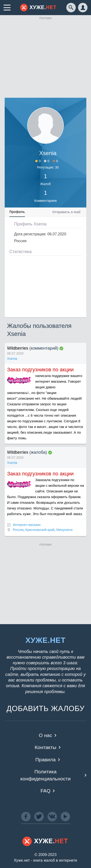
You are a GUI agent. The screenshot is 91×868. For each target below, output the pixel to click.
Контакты (45, 747)
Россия (18, 530)
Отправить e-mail (66, 212)
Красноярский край (40, 530)
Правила (45, 760)
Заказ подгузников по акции (40, 370)
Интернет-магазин (27, 525)
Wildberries (18, 348)
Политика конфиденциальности (45, 775)
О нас (45, 735)
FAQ (45, 791)
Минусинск (64, 530)
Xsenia (12, 359)
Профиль (17, 212)
